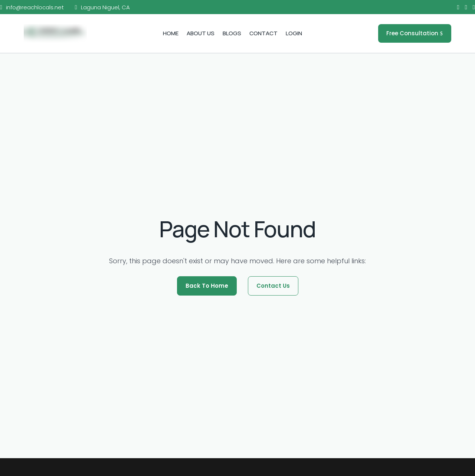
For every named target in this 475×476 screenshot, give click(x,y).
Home (171, 33)
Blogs (232, 33)
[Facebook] (458, 8)
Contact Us (273, 286)
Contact (263, 33)
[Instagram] (466, 8)
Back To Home (207, 286)
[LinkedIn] (474, 8)
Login (294, 33)
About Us (201, 33)
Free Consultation (412, 33)
